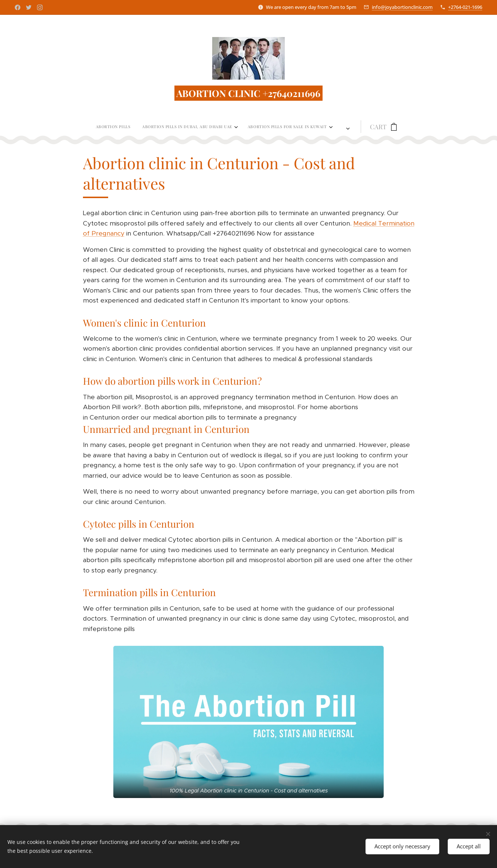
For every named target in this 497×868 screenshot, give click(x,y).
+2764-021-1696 (465, 7)
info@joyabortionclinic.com (402, 7)
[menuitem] (120, 127)
